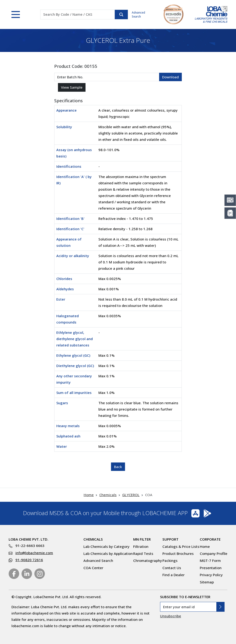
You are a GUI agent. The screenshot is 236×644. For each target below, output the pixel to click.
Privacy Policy (211, 575)
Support (170, 539)
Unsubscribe (171, 616)
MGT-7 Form (210, 560)
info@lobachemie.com (34, 553)
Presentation (211, 568)
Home (89, 495)
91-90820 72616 (29, 560)
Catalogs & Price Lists (181, 546)
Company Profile (214, 553)
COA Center (93, 568)
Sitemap (207, 582)
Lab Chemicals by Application (108, 553)
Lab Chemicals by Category (106, 546)
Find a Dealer (173, 575)
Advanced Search (138, 15)
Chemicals (108, 495)
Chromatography (148, 560)
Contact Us (172, 568)
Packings (170, 560)
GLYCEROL (131, 495)
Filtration (141, 546)
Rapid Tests (143, 553)
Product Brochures (178, 553)
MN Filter (142, 539)
